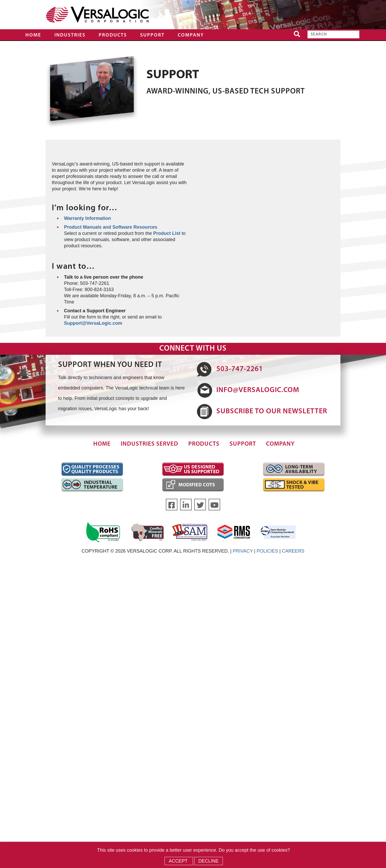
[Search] (333, 34)
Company (191, 35)
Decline (209, 861)
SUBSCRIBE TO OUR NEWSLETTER (272, 411)
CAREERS (293, 551)
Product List (167, 233)
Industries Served (149, 444)
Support (152, 35)
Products (113, 35)
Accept (179, 861)
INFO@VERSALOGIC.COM (258, 390)
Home (33, 35)
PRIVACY (243, 551)
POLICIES (267, 551)
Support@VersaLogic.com (93, 323)
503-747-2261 (240, 369)
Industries (70, 35)
